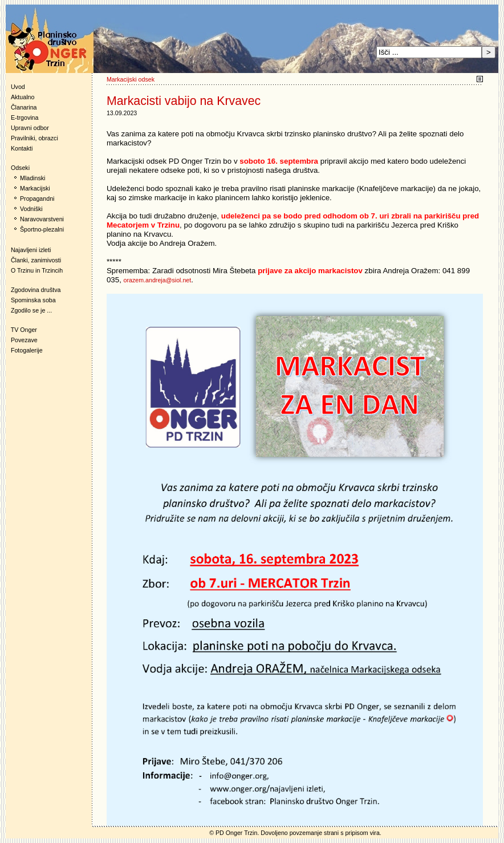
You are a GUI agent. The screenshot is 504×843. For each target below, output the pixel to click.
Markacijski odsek (131, 79)
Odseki (18, 168)
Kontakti (22, 148)
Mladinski (32, 178)
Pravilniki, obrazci (34, 138)
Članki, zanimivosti (36, 260)
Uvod (18, 87)
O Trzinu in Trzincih (37, 270)
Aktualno (23, 97)
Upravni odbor (30, 128)
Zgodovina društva (33, 290)
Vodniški (31, 209)
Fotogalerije (27, 350)
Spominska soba (33, 300)
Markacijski (35, 188)
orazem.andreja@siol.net (158, 280)
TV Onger (21, 330)
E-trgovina (25, 117)
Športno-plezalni (42, 229)
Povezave (24, 340)
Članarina (24, 107)
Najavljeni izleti (31, 250)
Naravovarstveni (42, 219)
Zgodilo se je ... (31, 310)
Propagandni (37, 198)
